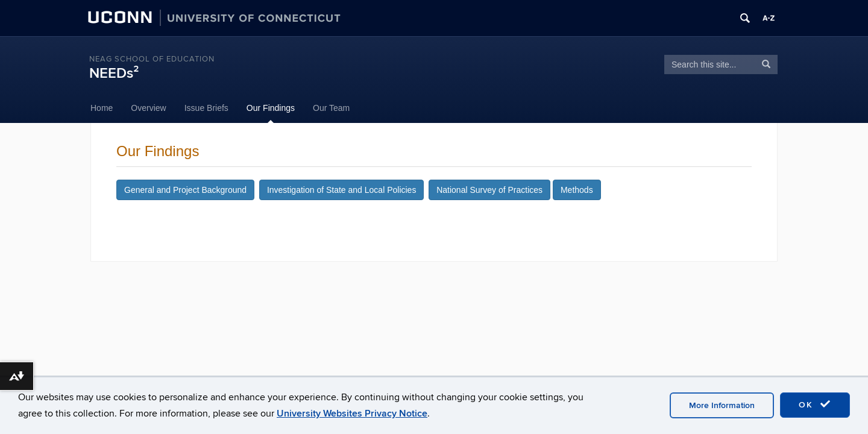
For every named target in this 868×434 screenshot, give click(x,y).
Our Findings (271, 108)
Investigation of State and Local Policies (342, 190)
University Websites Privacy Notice (352, 414)
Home (102, 108)
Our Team (331, 108)
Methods (577, 190)
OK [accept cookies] (815, 404)
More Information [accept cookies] (722, 405)
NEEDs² (114, 73)
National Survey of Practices (489, 190)
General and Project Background (185, 190)
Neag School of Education (152, 59)
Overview (148, 108)
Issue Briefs (206, 108)
